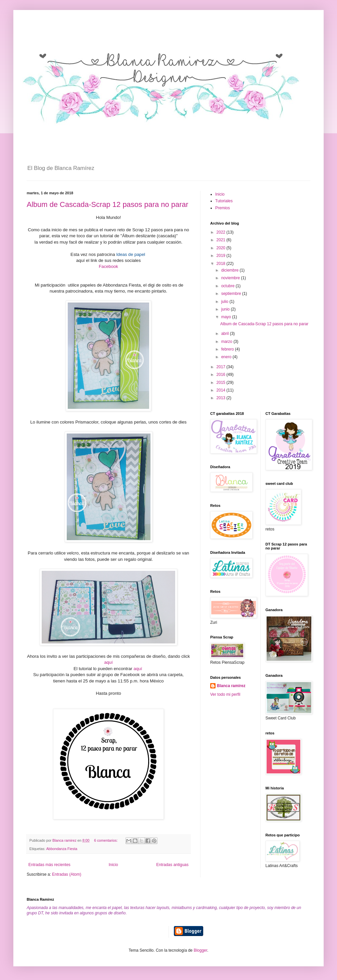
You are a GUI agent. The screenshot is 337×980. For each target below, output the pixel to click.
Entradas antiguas (172, 865)
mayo (227, 317)
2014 (222, 390)
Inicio (113, 865)
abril (226, 334)
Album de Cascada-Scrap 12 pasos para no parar (107, 204)
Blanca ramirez (231, 686)
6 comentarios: (106, 840)
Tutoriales (224, 201)
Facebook (108, 266)
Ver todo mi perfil (225, 694)
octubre (228, 286)
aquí (108, 662)
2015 (222, 383)
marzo (227, 342)
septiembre (232, 294)
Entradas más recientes (49, 865)
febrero (228, 349)
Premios (223, 208)
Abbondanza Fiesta (62, 849)
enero (227, 357)
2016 (222, 375)
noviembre (231, 278)
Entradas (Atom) (67, 874)
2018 (222, 264)
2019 (222, 256)
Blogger (200, 950)
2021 (222, 240)
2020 (222, 248)
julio (225, 302)
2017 (222, 367)
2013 (222, 398)
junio (226, 309)
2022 (222, 232)
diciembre (230, 270)
